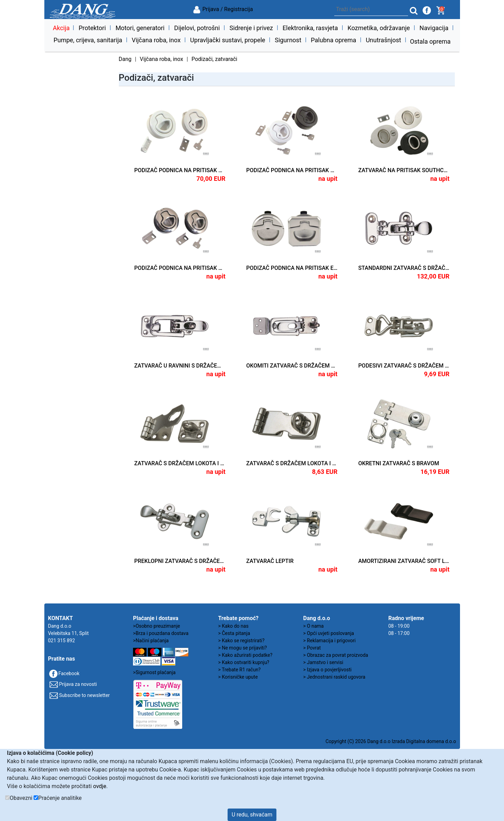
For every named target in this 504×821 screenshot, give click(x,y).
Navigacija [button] (434, 28)
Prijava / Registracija (223, 9)
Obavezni (21, 798)
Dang (125, 59)
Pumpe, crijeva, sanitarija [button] (88, 40)
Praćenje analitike (60, 798)
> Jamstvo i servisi (323, 662)
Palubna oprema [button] (333, 40)
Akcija (61, 28)
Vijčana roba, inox (161, 59)
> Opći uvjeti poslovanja (329, 633)
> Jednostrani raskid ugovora (334, 677)
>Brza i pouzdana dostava (161, 633)
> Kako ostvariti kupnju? (244, 662)
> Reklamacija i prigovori (329, 641)
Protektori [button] (92, 28)
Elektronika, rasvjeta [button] (310, 28)
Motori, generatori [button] (140, 28)
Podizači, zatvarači (214, 59)
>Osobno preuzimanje (157, 626)
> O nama (313, 626)
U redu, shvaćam (252, 815)
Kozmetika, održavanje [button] (379, 28)
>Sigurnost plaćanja (154, 672)
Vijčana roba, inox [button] (156, 40)
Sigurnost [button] (288, 40)
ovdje (100, 786)
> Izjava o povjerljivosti (327, 670)
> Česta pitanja (234, 633)
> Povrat (312, 648)
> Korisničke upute (238, 677)
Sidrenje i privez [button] (251, 28)
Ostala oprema (430, 41)
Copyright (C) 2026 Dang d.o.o (358, 741)
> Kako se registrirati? (241, 641)
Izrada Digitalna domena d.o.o (424, 741)
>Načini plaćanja (151, 641)
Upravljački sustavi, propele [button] (228, 40)
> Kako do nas (233, 626)
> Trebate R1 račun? (240, 670)
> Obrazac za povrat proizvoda (335, 655)
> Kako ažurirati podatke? (245, 655)
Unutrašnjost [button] (383, 40)
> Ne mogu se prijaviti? (243, 648)
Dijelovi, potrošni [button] (197, 28)
